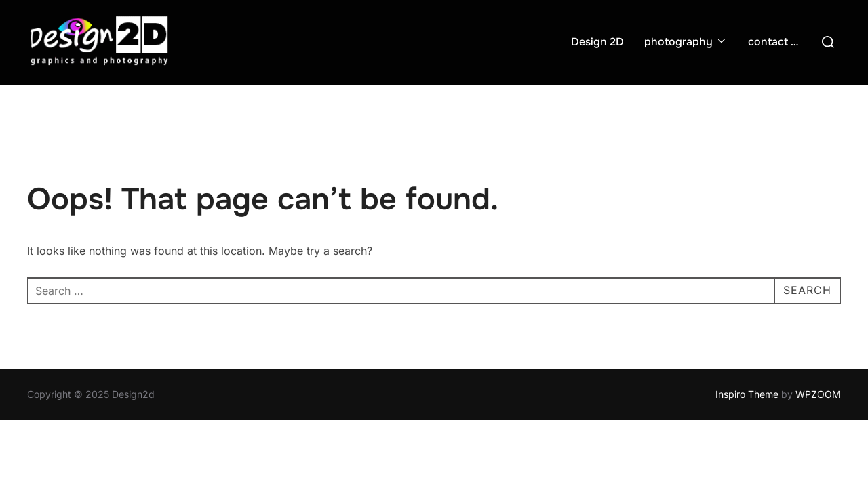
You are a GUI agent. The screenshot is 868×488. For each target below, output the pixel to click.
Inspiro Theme (747, 394)
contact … (773, 42)
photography (686, 42)
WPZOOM (818, 394)
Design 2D (597, 42)
